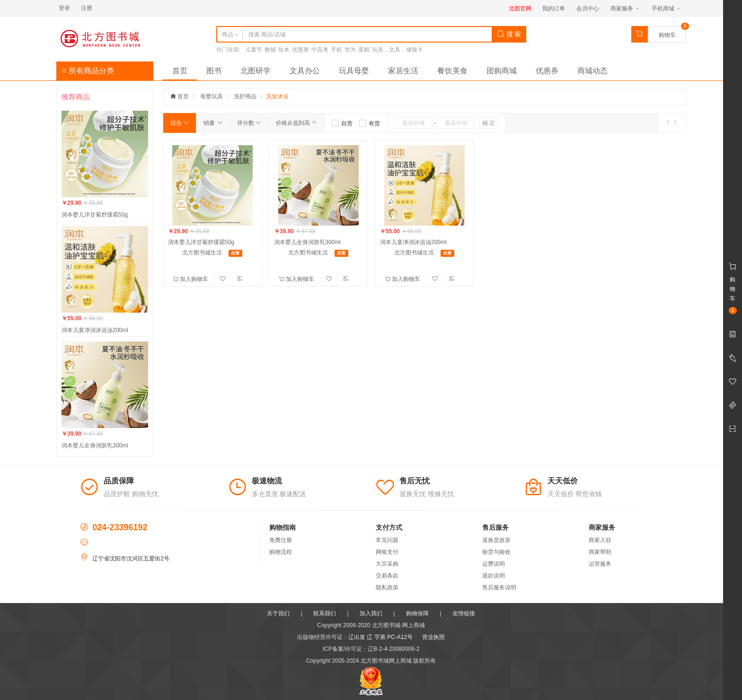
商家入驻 (600, 540)
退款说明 (494, 576)
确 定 (489, 123)
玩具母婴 (354, 71)
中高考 (320, 50)
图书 (214, 71)
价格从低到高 (296, 123)
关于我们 (278, 613)
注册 (87, 8)
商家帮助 (600, 552)
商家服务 (625, 9)
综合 (180, 123)
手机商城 (666, 9)
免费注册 (281, 540)
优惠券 (300, 50)
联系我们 (325, 613)
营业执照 (433, 637)
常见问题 (387, 540)
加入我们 (371, 613)
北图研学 (256, 71)
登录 (64, 8)
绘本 (284, 50)
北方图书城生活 (202, 253)
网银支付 (387, 552)
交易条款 (387, 576)
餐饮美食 (452, 71)
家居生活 (403, 71)
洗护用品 (245, 96)
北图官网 (520, 9)
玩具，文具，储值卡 (397, 50)
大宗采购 (387, 564)
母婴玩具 (212, 96)
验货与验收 (496, 552)
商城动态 (592, 71)
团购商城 (502, 71)
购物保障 (417, 613)
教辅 (270, 50)
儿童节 (254, 50)
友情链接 (464, 613)
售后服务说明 (499, 587)
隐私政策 (387, 587)
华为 (350, 50)
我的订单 (554, 9)
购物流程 (281, 552)
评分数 (249, 123)
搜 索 (509, 34)
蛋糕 (364, 50)
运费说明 (494, 564)
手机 (336, 50)
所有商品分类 (88, 71)
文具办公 (305, 71)
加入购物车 (191, 279)
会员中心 (588, 9)
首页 (180, 71)
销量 (213, 123)
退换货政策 (496, 540)
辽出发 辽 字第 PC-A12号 (380, 637)
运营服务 (600, 564)
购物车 (667, 35)
